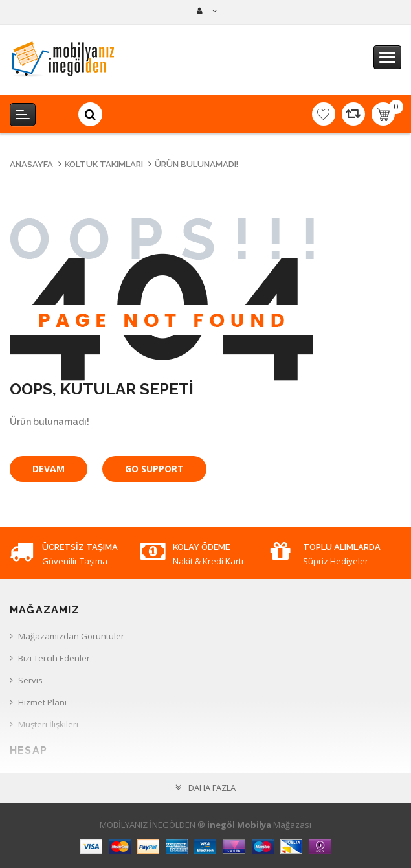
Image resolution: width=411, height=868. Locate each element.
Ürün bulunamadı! (196, 164)
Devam (49, 469)
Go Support (154, 469)
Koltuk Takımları (104, 164)
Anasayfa (31, 164)
